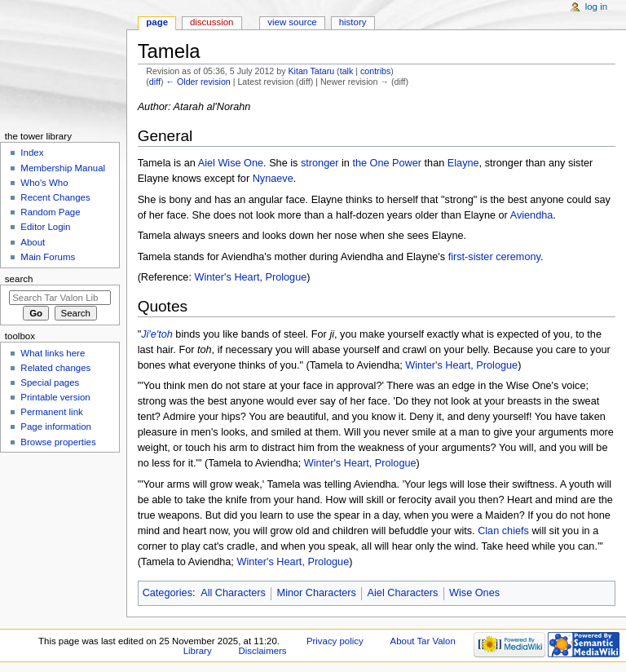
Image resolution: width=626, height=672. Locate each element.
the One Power (387, 163)
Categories (168, 593)
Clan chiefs (503, 531)
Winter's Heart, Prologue (250, 277)
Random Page (50, 212)
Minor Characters (317, 593)
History (353, 22)
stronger (320, 163)
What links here (53, 353)
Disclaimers (263, 651)
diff (155, 82)
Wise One (240, 163)
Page (157, 22)
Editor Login (45, 227)
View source (292, 22)
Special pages (50, 382)
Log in (596, 7)
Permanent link (51, 412)
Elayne (463, 163)
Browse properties (58, 442)
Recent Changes (55, 197)
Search (19, 279)
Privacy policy (335, 641)
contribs (375, 71)
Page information (56, 427)
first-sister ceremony (494, 257)
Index (32, 153)
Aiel (207, 163)
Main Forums (48, 257)
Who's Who (44, 183)
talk (347, 71)
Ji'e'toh (157, 334)
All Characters (233, 593)
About (33, 242)
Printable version (55, 397)
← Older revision (198, 82)
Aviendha (532, 215)
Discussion (212, 22)
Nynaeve (273, 179)
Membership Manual (63, 168)
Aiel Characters (403, 593)
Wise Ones (474, 593)
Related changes (55, 368)
